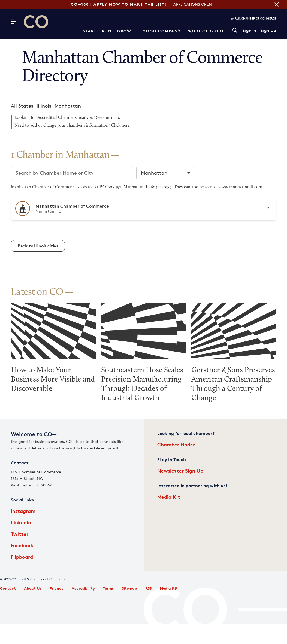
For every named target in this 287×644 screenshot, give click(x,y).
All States (22, 106)
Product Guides (207, 31)
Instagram (23, 511)
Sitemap (129, 588)
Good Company (162, 31)
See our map (108, 118)
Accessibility (83, 588)
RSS (148, 588)
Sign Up (268, 31)
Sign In (249, 31)
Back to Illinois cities (38, 246)
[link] (235, 31)
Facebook (22, 545)
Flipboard (22, 557)
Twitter (20, 534)
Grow (124, 31)
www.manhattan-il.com (240, 187)
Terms (108, 588)
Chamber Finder (176, 444)
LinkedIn (21, 522)
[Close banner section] (276, 4)
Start (90, 31)
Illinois (44, 106)
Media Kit (169, 497)
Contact (8, 588)
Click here (120, 126)
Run (107, 31)
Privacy (57, 588)
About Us (33, 588)
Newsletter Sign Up (180, 471)
